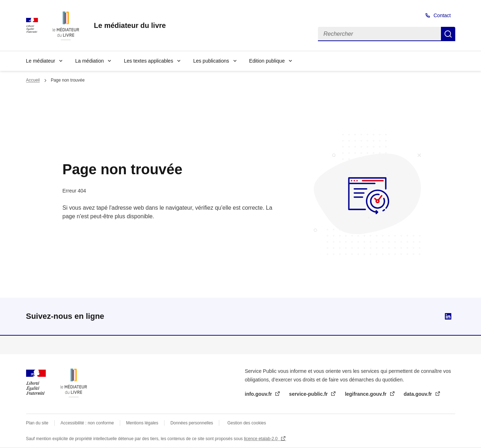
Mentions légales (142, 423)
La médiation (89, 61)
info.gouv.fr (259, 394)
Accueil (33, 80)
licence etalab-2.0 (261, 439)
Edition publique (267, 61)
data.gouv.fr (419, 394)
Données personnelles (192, 423)
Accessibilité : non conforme (87, 423)
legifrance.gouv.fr (366, 394)
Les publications (211, 61)
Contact (442, 15)
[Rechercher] (379, 34)
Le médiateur (41, 61)
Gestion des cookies (247, 423)
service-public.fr (309, 394)
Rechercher (448, 34)
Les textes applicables (148, 61)
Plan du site (37, 423)
